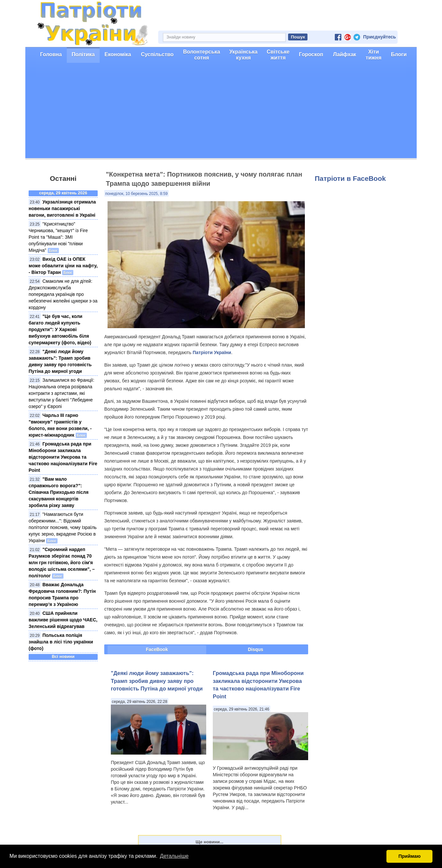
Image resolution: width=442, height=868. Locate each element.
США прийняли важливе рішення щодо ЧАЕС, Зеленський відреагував (63, 620)
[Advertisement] (221, 112)
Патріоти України (212, 352)
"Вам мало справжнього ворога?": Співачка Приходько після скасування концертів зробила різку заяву (59, 492)
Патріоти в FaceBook (350, 178)
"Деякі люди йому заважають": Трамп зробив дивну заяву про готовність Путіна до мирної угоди (157, 681)
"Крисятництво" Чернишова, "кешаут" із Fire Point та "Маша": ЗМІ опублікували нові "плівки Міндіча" (58, 237)
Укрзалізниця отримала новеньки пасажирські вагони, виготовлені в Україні (62, 208)
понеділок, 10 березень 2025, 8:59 (136, 194)
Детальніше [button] (174, 856)
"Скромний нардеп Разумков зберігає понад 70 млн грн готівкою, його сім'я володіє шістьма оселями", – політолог (62, 563)
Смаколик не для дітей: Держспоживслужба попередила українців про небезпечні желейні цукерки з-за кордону (63, 294)
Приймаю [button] (409, 856)
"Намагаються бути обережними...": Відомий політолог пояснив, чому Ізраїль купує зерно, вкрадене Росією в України (63, 527)
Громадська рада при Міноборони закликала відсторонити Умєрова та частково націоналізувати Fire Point (63, 457)
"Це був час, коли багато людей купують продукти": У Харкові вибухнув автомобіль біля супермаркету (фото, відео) (60, 329)
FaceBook (157, 649)
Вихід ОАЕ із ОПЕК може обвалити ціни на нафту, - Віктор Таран (63, 266)
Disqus (256, 649)
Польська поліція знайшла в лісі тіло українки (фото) (61, 642)
